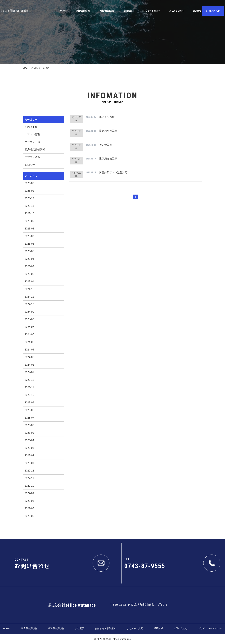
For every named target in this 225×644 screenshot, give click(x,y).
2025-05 (29, 251)
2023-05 (29, 433)
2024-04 (29, 350)
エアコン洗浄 (32, 157)
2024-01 (29, 372)
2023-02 (29, 455)
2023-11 (29, 387)
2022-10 (29, 486)
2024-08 (29, 319)
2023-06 (29, 425)
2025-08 (29, 229)
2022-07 (29, 508)
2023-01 (29, 463)
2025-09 (29, 221)
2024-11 (29, 297)
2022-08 (29, 501)
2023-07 (29, 418)
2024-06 (29, 334)
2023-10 (29, 395)
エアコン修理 (32, 134)
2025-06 (29, 244)
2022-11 (29, 478)
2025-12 (29, 198)
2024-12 (29, 289)
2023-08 (29, 410)
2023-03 (29, 448)
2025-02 (29, 274)
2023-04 (29, 440)
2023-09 (29, 403)
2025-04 (29, 259)
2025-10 (29, 213)
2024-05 (29, 342)
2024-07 (29, 327)
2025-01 (29, 282)
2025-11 (29, 206)
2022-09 (29, 493)
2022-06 (29, 516)
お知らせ (30, 165)
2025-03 (29, 266)
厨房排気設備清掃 (35, 150)
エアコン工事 (32, 142)
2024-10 (29, 304)
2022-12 (29, 471)
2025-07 (29, 236)
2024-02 (29, 365)
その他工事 (31, 127)
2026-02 (29, 183)
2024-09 (29, 312)
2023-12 (29, 380)
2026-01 (29, 191)
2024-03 (29, 357)
